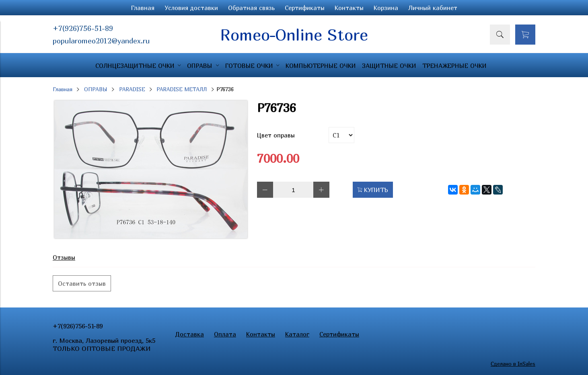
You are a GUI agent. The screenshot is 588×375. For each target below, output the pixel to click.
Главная (143, 8)
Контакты (349, 8)
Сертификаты (305, 8)
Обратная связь (251, 8)
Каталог (297, 334)
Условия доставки (191, 8)
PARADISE (132, 89)
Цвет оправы (276, 135)
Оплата (225, 334)
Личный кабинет (433, 8)
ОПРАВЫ (96, 89)
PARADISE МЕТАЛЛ (182, 89)
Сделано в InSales (513, 364)
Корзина (386, 8)
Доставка (190, 334)
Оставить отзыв (82, 283)
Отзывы (64, 257)
